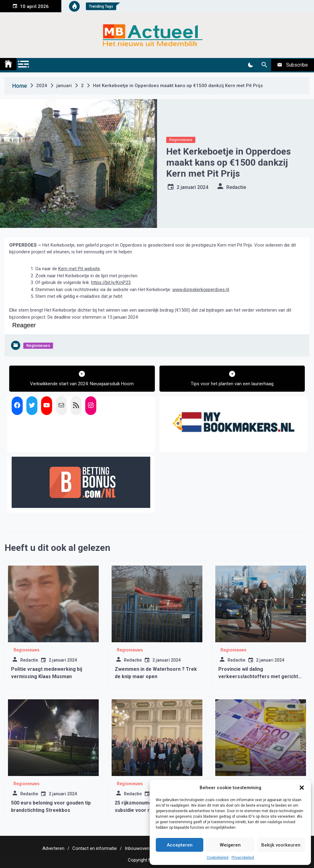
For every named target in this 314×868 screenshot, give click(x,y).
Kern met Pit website (79, 269)
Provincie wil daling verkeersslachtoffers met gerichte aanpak (260, 676)
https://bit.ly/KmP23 (111, 282)
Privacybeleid (243, 858)
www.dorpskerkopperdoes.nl (201, 290)
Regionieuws (181, 140)
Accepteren (180, 845)
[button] (302, 788)
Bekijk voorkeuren (281, 845)
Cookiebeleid (218, 858)
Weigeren (230, 845)
